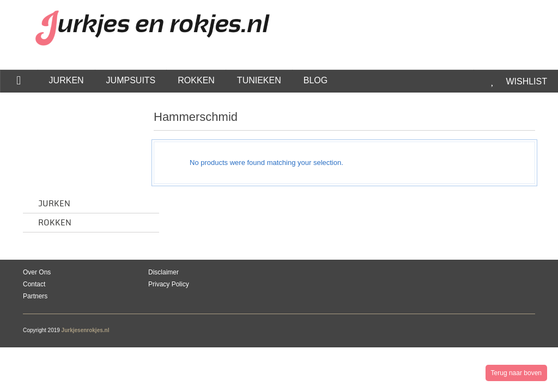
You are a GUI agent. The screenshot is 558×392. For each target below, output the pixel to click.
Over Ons (37, 272)
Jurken (54, 204)
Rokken (55, 223)
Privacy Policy (169, 284)
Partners (35, 296)
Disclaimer (163, 272)
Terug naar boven (516, 373)
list (520, 120)
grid (501, 120)
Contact (34, 284)
